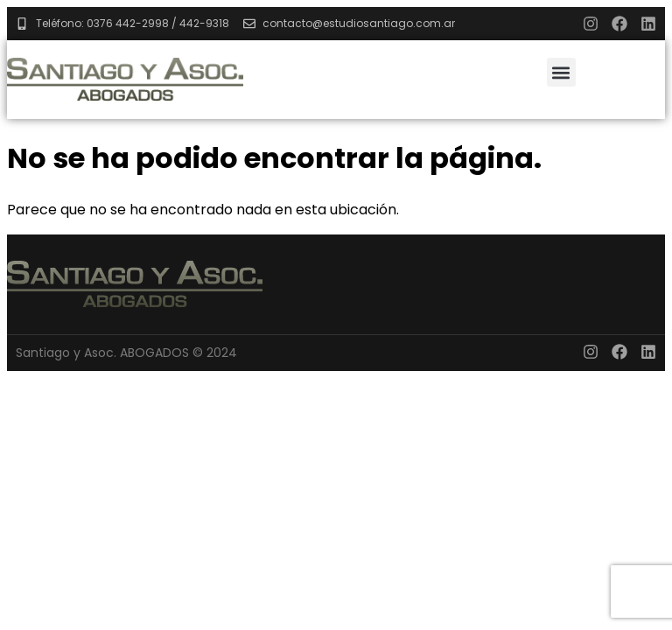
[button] (561, 72)
